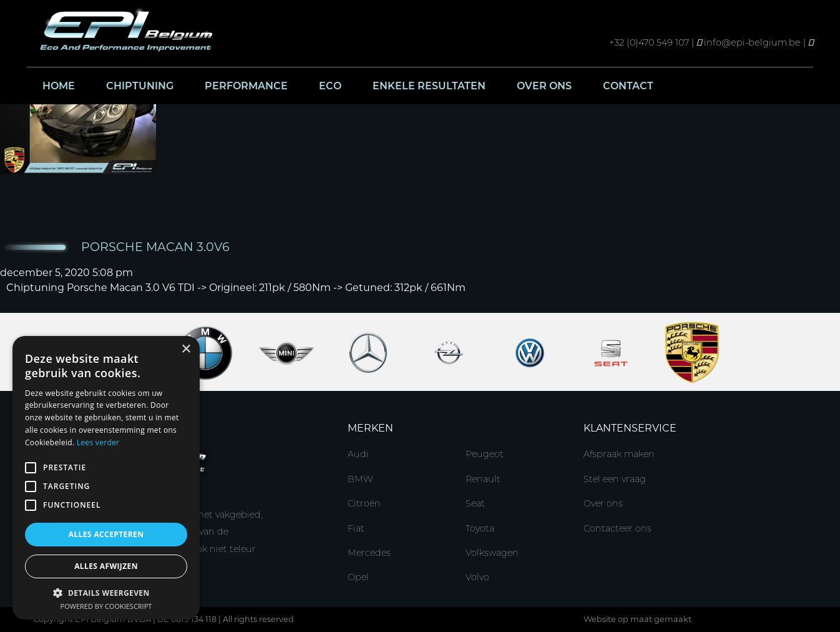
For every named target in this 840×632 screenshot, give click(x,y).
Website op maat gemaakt (637, 619)
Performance (246, 86)
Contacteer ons (618, 528)
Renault (483, 479)
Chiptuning (140, 86)
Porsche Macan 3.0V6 (155, 247)
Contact (628, 86)
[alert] (106, 478)
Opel (358, 577)
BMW (360, 479)
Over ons (544, 86)
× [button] (186, 349)
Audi (358, 454)
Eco (330, 86)
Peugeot (485, 454)
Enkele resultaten (429, 86)
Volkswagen (492, 553)
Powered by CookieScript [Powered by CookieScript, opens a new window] (106, 606)
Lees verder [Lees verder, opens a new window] (98, 442)
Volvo (477, 577)
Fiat (356, 528)
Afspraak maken (619, 454)
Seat (475, 503)
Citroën (364, 503)
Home (59, 86)
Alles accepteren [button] (106, 534)
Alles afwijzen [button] (106, 566)
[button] (106, 592)
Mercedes (369, 553)
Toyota (480, 528)
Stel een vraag (615, 479)
